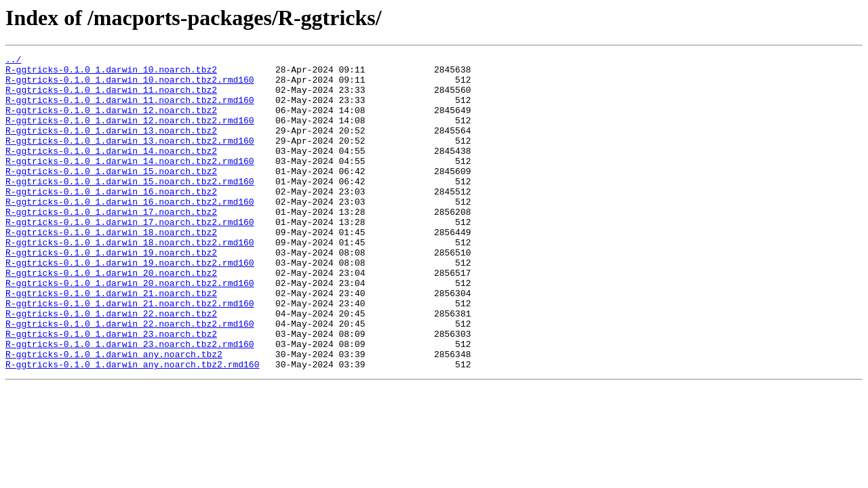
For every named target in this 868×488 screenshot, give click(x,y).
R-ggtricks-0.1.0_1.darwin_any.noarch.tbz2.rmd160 (132, 427)
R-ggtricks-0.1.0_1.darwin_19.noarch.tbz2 (111, 293)
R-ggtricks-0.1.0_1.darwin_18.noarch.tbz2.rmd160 (130, 281)
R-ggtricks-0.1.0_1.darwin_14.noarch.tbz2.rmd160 (130, 183)
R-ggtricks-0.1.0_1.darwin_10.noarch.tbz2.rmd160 (130, 85)
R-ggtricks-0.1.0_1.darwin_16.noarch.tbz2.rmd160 (130, 232)
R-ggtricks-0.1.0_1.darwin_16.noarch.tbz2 (111, 220)
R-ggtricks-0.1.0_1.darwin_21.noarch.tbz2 (111, 342)
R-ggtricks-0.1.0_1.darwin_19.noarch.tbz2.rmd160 (130, 305)
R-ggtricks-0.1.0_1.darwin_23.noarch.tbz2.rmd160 (130, 403)
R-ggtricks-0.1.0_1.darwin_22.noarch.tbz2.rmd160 (130, 378)
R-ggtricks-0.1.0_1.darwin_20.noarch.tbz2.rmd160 (130, 329)
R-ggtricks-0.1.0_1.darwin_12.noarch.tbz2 (111, 122)
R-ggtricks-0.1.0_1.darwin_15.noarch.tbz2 (111, 195)
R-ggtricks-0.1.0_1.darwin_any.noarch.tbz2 (114, 415)
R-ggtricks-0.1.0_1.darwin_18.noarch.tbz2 (111, 268)
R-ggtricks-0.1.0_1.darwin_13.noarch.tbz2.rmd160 (130, 159)
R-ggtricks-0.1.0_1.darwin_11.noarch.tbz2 (111, 98)
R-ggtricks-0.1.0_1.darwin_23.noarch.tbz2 (111, 390)
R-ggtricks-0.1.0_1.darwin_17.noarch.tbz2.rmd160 (130, 256)
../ (13, 61)
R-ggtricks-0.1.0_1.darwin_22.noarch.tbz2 (111, 366)
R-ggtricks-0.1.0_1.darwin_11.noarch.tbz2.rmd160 (130, 110)
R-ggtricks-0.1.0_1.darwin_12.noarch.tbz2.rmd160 (130, 134)
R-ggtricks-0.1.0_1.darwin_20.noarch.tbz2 (111, 317)
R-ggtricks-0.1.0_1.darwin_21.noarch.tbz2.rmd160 (130, 354)
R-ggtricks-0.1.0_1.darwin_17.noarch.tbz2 (111, 244)
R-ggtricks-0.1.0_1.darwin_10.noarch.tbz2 (111, 73)
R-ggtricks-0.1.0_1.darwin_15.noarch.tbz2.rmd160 (130, 207)
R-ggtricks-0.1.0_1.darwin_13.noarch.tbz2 (111, 146)
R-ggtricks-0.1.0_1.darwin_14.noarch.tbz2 (111, 171)
